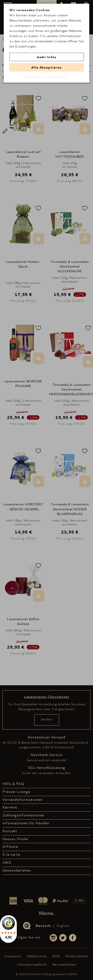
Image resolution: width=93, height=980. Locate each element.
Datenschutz (36, 76)
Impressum (59, 76)
